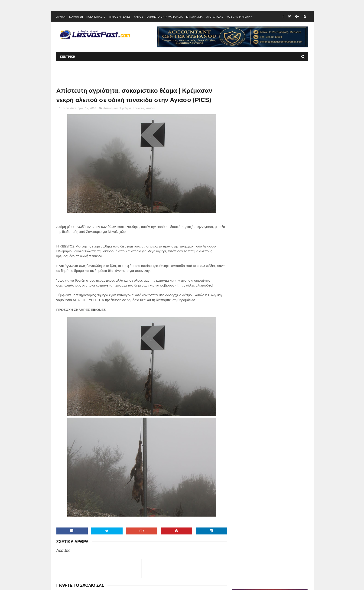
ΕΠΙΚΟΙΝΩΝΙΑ (194, 17)
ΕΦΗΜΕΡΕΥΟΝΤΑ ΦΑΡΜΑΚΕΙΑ (165, 17)
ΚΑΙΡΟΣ (139, 17)
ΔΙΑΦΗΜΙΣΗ (76, 17)
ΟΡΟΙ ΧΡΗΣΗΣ (215, 17)
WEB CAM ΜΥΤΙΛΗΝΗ (239, 17)
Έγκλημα (125, 109)
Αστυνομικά (110, 109)
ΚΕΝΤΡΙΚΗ (68, 57)
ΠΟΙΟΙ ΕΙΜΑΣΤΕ (96, 17)
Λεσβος (151, 109)
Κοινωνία (138, 109)
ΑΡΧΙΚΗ (61, 17)
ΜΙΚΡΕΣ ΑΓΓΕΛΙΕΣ (120, 17)
